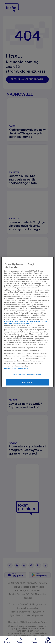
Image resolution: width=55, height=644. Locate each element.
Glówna (7, 640)
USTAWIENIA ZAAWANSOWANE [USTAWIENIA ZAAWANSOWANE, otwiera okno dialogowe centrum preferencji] (27, 375)
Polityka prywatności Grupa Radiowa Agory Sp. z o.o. (27, 321)
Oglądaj (34, 640)
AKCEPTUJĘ (27, 382)
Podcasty (21, 640)
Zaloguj (48, 640)
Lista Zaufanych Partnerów (16, 368)
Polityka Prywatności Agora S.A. (19, 323)
